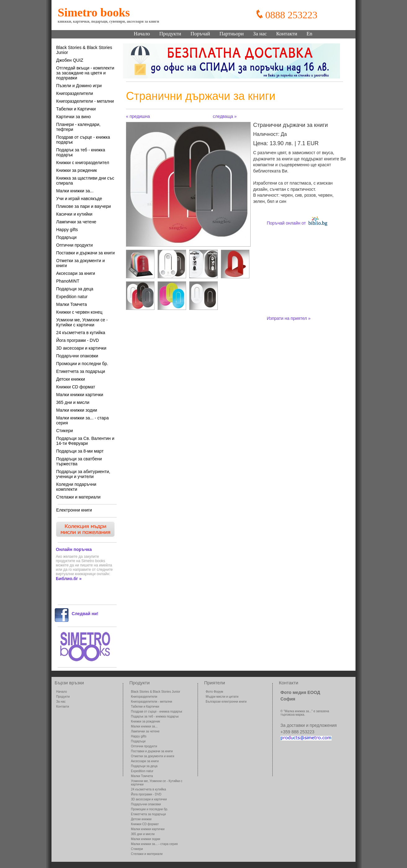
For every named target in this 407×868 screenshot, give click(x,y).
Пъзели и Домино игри (79, 86)
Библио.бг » (69, 579)
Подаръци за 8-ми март (80, 451)
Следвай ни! (85, 614)
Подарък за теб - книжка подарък (81, 152)
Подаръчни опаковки (77, 356)
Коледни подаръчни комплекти (76, 487)
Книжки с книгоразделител (83, 163)
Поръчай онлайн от (297, 221)
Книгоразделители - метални (85, 101)
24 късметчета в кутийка (81, 333)
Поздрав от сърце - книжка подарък (83, 140)
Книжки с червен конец (79, 312)
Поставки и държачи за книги (85, 253)
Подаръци (66, 237)
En (309, 34)
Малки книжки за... (75, 191)
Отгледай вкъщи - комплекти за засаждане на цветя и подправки (85, 73)
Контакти (287, 34)
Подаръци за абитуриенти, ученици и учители (83, 474)
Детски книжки (71, 379)
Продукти (170, 34)
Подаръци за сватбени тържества (79, 461)
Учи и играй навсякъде (79, 199)
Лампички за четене (76, 222)
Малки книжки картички (80, 395)
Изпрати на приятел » (289, 318)
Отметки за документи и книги (81, 263)
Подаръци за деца (75, 289)
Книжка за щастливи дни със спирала (85, 181)
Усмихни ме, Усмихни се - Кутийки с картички (82, 322)
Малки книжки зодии (77, 410)
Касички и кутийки (74, 214)
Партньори (231, 34)
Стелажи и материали (78, 497)
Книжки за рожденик (76, 170)
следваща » (225, 116)
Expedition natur (72, 297)
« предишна (138, 116)
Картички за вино (74, 117)
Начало (142, 34)
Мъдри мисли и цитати (222, 697)
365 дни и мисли (73, 402)
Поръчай (200, 34)
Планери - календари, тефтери (78, 127)
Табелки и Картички (76, 109)
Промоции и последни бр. (82, 364)
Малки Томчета (72, 304)
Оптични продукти (74, 245)
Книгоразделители (75, 93)
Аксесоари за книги (76, 273)
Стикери (65, 431)
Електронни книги (74, 510)
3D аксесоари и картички (81, 348)
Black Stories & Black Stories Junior (84, 50)
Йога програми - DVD (78, 340)
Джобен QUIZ (70, 60)
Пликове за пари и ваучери (83, 206)
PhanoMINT (68, 281)
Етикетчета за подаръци (81, 371)
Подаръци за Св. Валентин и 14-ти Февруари (85, 441)
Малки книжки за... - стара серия (82, 420)
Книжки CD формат (76, 387)
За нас (260, 34)
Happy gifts (67, 230)
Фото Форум (214, 692)
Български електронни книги (226, 702)
